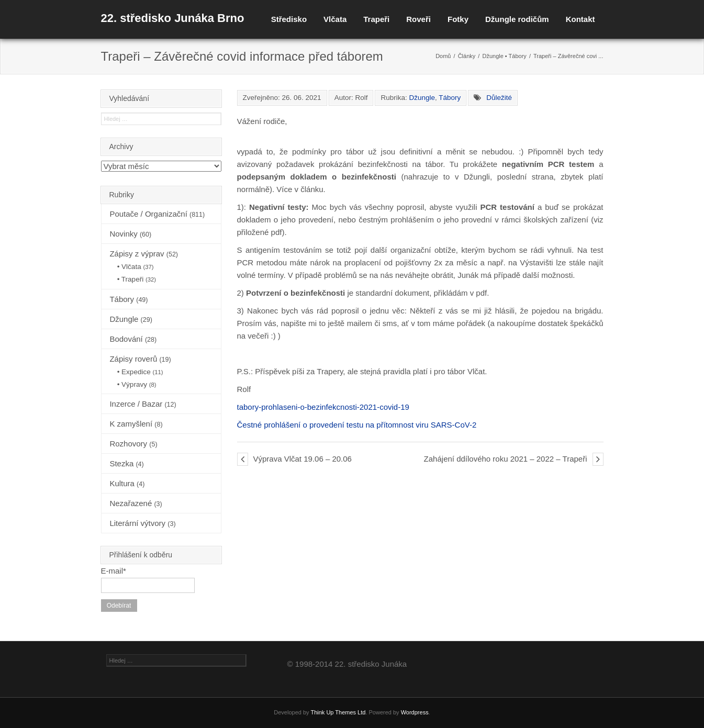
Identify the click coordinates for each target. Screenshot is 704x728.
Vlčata (335, 19)
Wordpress (415, 712)
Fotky (458, 19)
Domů (443, 56)
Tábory (518, 56)
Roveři (418, 19)
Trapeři (376, 19)
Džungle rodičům (517, 19)
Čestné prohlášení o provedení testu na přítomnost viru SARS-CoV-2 (357, 425)
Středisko (289, 19)
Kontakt (580, 19)
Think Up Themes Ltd (338, 712)
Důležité (499, 98)
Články (467, 56)
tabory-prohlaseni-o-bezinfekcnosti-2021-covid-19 (323, 407)
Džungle (493, 56)
